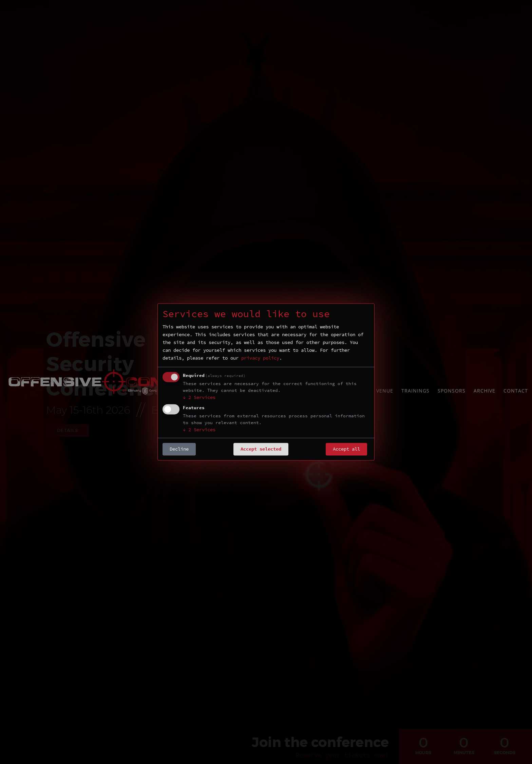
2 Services (199, 398)
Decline (179, 449)
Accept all (346, 449)
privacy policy (260, 358)
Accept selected (261, 449)
